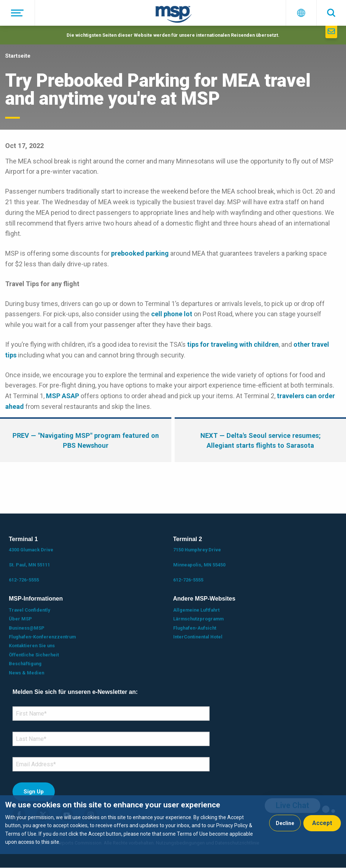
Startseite (18, 56)
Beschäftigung (25, 664)
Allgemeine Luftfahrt (196, 610)
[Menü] (17, 13)
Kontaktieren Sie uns (32, 646)
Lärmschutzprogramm (198, 619)
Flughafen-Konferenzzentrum (42, 637)
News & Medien (26, 673)
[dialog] (173, 825)
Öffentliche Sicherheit (34, 655)
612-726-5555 (24, 580)
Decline (285, 823)
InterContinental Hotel (198, 637)
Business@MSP (27, 628)
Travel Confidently (29, 610)
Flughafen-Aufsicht (195, 628)
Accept (322, 823)
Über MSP (20, 619)
